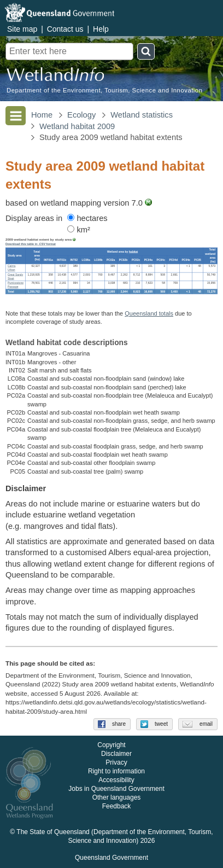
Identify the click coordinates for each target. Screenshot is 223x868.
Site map (22, 29)
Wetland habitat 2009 (77, 126)
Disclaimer (116, 754)
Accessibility (116, 780)
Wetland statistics (142, 115)
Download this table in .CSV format (31, 244)
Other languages (117, 798)
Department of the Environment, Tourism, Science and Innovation (104, 91)
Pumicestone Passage (16, 285)
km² (79, 230)
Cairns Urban (12, 268)
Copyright (111, 745)
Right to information (116, 772)
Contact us (65, 29)
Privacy (116, 763)
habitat (133, 252)
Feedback (117, 807)
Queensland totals (149, 313)
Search (146, 51)
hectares (87, 218)
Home (42, 115)
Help (101, 29)
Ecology (81, 115)
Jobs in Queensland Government (116, 789)
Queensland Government (111, 858)
